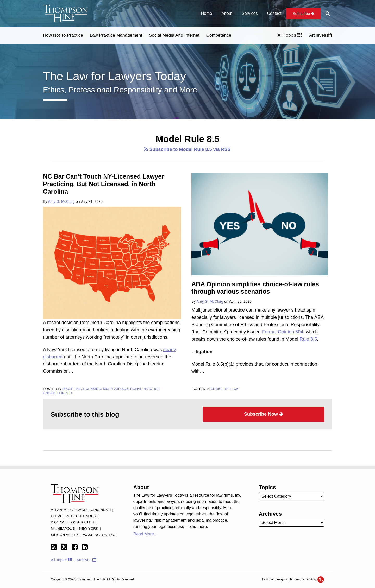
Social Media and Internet (174, 35)
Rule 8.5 (308, 339)
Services (250, 13)
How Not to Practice (63, 35)
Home (207, 13)
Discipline (72, 389)
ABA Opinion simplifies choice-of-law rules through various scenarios (255, 288)
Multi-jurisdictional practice (131, 389)
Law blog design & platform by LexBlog (293, 579)
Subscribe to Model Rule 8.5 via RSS (187, 149)
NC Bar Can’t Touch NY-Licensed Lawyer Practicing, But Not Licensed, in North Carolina (104, 184)
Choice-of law (224, 389)
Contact (274, 13)
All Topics (290, 35)
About (227, 13)
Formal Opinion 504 (283, 332)
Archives (320, 35)
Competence (219, 35)
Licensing (92, 389)
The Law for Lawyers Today (114, 76)
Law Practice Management (116, 35)
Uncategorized (58, 393)
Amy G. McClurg (61, 201)
